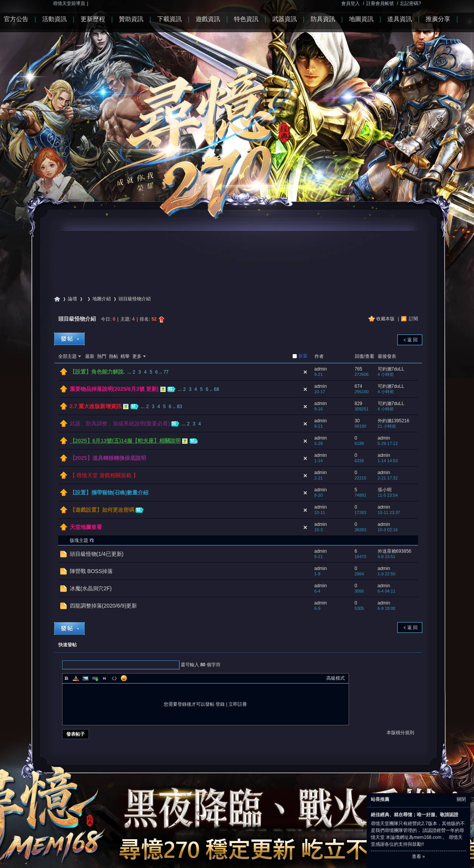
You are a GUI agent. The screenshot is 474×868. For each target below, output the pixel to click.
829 (359, 404)
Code (114, 678)
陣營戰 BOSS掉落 (91, 571)
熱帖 (114, 356)
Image (86, 678)
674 (359, 386)
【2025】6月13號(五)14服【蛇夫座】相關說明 (125, 441)
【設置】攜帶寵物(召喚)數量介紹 (109, 492)
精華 (125, 356)
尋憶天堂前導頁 (69, 3)
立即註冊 (238, 704)
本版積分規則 (400, 733)
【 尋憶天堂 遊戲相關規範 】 (104, 475)
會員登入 (351, 3)
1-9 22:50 (387, 574)
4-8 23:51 (387, 557)
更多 (137, 356)
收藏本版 (386, 319)
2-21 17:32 (388, 478)
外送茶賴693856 (395, 551)
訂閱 (413, 319)
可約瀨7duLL (391, 369)
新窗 (303, 356)
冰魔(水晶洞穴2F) (91, 588)
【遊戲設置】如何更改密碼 (102, 510)
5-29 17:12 (388, 443)
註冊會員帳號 (380, 3)
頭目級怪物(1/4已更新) (97, 554)
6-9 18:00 (387, 608)
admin (321, 369)
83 (179, 407)
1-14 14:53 (388, 461)
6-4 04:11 (387, 591)
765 (359, 369)
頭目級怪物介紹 (77, 319)
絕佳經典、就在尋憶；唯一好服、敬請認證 (415, 815)
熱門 (102, 356)
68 (216, 389)
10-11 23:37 (389, 512)
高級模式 (336, 678)
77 (166, 372)
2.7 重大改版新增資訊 (96, 406)
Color (76, 678)
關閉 (461, 799)
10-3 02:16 (388, 530)
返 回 (412, 340)
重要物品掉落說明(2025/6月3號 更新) (114, 389)
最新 (90, 356)
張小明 (385, 490)
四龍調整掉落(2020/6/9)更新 (104, 606)
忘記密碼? (411, 3)
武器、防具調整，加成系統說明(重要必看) (120, 423)
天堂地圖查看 (86, 527)
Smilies (124, 678)
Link (95, 678)
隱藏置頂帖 (305, 372)
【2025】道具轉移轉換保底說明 (108, 458)
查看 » (418, 856)
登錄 (220, 704)
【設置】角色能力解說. (97, 372)
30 (357, 421)
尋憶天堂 (57, 299)
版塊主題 (79, 540)
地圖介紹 (102, 299)
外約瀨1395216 (394, 421)
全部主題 (67, 356)
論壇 (72, 299)
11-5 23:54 (388, 495)
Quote (105, 678)
